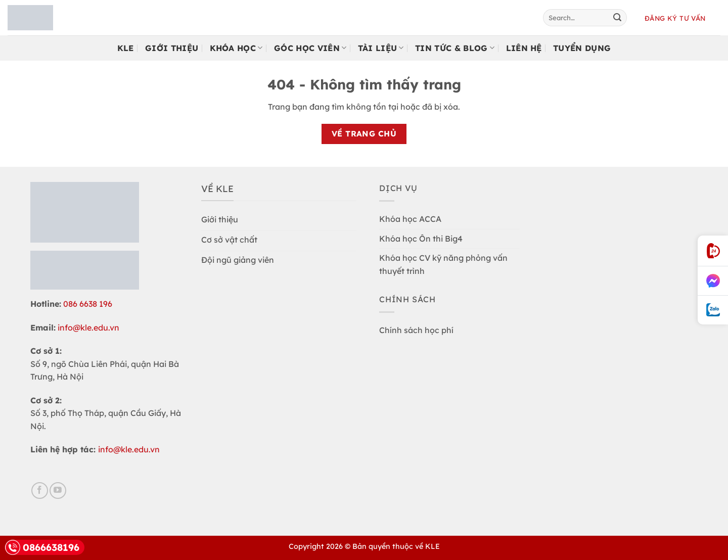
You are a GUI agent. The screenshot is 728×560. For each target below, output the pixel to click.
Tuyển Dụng (582, 48)
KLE (126, 48)
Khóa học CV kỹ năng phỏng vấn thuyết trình (443, 264)
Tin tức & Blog (455, 48)
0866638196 (42, 547)
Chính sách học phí (416, 330)
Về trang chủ (364, 133)
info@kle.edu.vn (88, 328)
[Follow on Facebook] (40, 491)
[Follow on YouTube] (58, 491)
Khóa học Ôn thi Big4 (421, 239)
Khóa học (236, 48)
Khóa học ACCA (410, 219)
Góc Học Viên (310, 48)
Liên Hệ (524, 48)
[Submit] (617, 18)
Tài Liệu (381, 48)
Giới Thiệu (172, 48)
